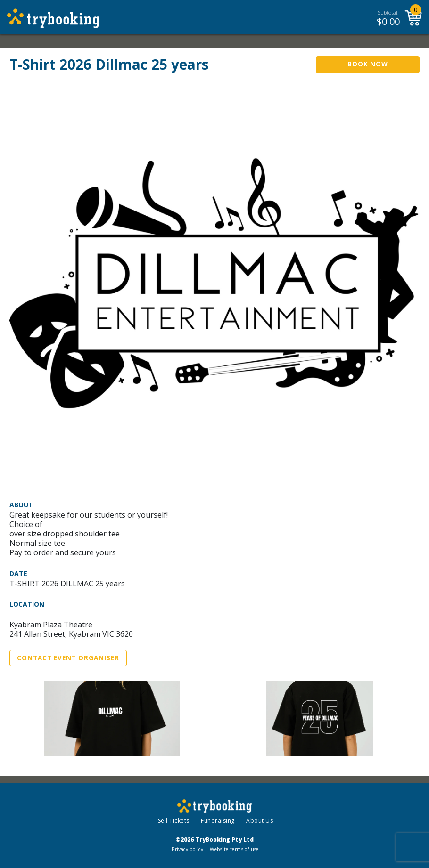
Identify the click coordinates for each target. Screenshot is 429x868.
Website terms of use (234, 849)
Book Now (368, 64)
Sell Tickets (174, 821)
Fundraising (218, 821)
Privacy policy (187, 849)
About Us (260, 821)
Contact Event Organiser (68, 658)
